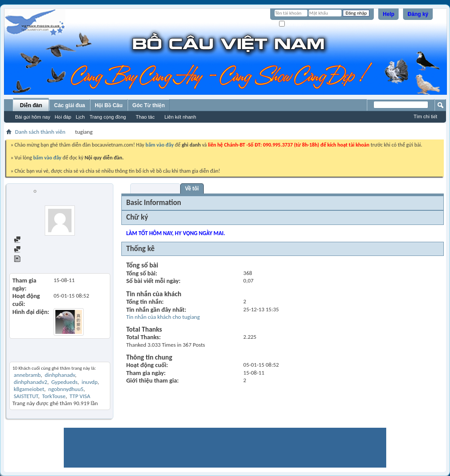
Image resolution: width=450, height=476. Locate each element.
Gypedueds (64, 382)
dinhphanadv (60, 375)
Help (388, 14)
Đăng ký (418, 14)
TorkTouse (54, 396)
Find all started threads (45, 250)
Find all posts (33, 240)
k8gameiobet (29, 389)
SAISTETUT (26, 396)
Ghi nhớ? (292, 24)
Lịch (80, 117)
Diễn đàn (31, 105)
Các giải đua (70, 105)
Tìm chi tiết (425, 116)
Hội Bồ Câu (109, 105)
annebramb (27, 375)
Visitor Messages (155, 188)
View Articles (33, 260)
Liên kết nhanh (180, 117)
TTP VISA (80, 396)
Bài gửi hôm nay (33, 117)
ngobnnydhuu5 (66, 389)
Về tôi (192, 188)
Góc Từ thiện (149, 105)
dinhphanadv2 (31, 382)
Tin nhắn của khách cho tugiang (163, 317)
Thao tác (145, 117)
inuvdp (89, 382)
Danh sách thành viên (40, 132)
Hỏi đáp (63, 117)
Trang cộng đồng (108, 117)
